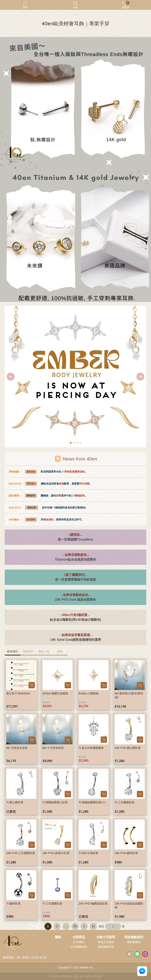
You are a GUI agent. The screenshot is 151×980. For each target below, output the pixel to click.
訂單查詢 (79, 942)
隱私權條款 (134, 942)
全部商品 (79, 937)
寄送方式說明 (106, 942)
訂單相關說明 (79, 947)
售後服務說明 (106, 947)
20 (75, 926)
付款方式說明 (106, 937)
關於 (58, 937)
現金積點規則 (134, 937)
